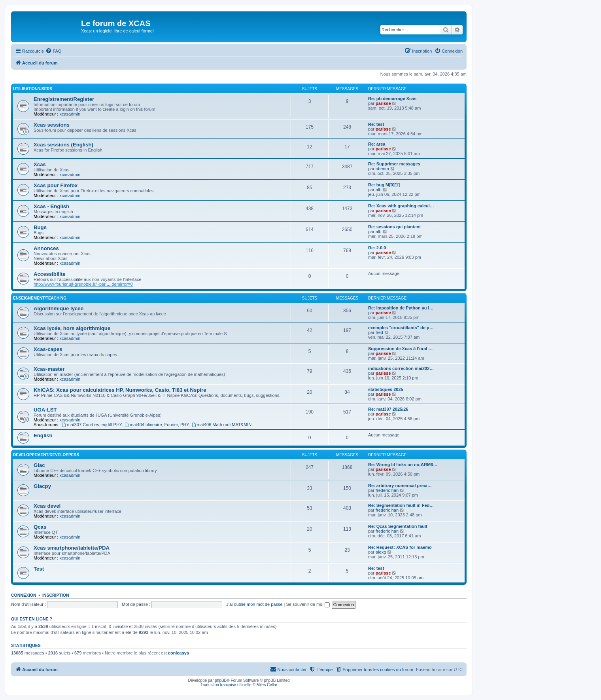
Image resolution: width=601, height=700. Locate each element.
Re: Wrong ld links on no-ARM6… (403, 465)
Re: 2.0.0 (377, 248)
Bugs (40, 227)
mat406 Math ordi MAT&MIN (222, 425)
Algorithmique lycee (59, 308)
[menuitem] (53, 51)
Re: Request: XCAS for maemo (400, 547)
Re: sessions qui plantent (394, 227)
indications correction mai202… (401, 368)
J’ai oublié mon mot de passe (254, 604)
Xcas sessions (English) (63, 145)
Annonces (46, 248)
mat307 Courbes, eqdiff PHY (92, 425)
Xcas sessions (52, 125)
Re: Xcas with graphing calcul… (401, 206)
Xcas (40, 164)
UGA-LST (45, 410)
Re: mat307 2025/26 (388, 409)
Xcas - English (51, 206)
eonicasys (179, 653)
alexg (381, 552)
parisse (383, 103)
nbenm (382, 169)
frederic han (387, 490)
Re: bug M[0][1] (384, 185)
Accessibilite (50, 274)
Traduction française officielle (226, 685)
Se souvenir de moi (308, 604)
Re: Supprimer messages (394, 164)
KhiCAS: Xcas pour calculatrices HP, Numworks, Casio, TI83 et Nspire (120, 390)
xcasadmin (70, 114)
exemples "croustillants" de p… (401, 328)
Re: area (377, 144)
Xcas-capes (48, 349)
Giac (39, 465)
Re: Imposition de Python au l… (401, 308)
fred (379, 332)
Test (39, 569)
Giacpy (42, 486)
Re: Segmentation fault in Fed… (401, 505)
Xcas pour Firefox (56, 185)
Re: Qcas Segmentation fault (398, 526)
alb (379, 190)
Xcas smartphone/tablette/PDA (72, 548)
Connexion (24, 595)
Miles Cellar (267, 685)
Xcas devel (47, 506)
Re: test (376, 124)
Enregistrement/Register (64, 99)
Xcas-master (49, 369)
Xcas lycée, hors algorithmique (72, 328)
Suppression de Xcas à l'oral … (400, 349)
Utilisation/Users (33, 89)
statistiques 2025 (386, 389)
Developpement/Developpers (46, 455)
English (43, 435)
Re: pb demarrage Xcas (392, 99)
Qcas (40, 527)
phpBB (221, 680)
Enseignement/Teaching (40, 298)
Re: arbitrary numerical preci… (400, 486)
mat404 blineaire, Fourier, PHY (157, 425)
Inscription (56, 595)
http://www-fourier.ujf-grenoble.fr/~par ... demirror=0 (83, 284)
